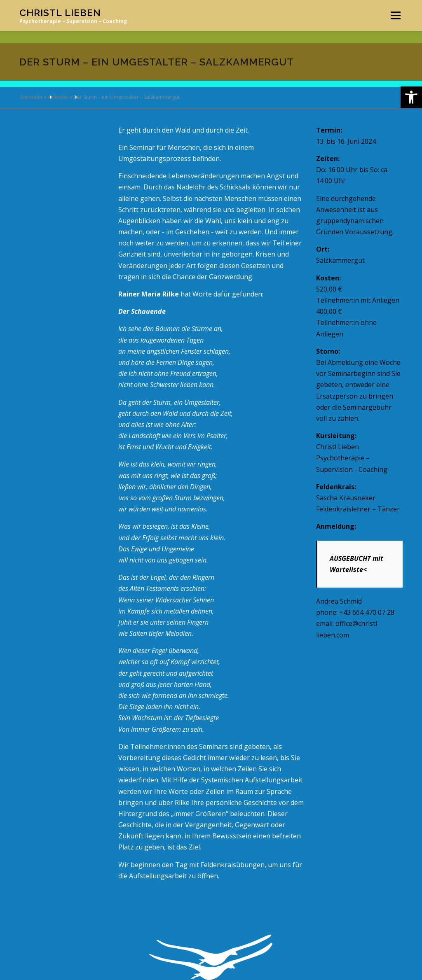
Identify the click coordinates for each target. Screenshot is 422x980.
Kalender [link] (58, 97)
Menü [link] (395, 15)
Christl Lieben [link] (60, 13)
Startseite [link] (31, 97)
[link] (411, 97)
